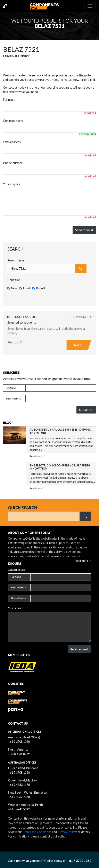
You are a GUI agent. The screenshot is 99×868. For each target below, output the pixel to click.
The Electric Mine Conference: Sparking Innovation (60, 467)
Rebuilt (41, 288)
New (14, 288)
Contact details (17, 570)
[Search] (44, 516)
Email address (12, 142)
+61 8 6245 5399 (19, 809)
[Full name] (61, 388)
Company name (13, 121)
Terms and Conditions (37, 832)
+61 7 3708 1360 (19, 742)
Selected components (22, 323)
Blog (7, 423)
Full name (9, 100)
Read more (37, 456)
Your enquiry (11, 184)
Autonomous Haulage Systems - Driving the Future (60, 431)
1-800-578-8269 (19, 754)
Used (27, 288)
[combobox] (41, 268)
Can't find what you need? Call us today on (50, 860)
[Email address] (61, 399)
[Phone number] (61, 598)
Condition (14, 280)
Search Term (16, 260)
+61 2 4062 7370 (19, 797)
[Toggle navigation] (90, 6)
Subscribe (86, 409)
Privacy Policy (67, 832)
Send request (84, 230)
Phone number (13, 163)
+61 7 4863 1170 (19, 785)
